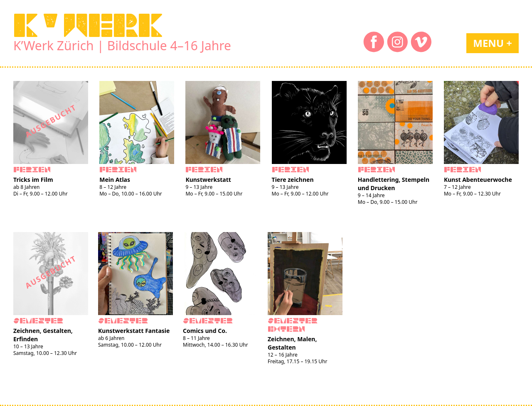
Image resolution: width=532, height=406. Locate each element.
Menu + (493, 43)
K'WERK (88, 26)
